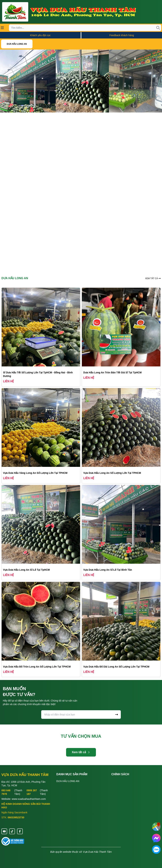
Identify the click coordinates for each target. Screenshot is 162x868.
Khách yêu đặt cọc (40, 35)
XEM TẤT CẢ (153, 278)
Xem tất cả (81, 752)
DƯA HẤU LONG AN (17, 44)
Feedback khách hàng (122, 35)
